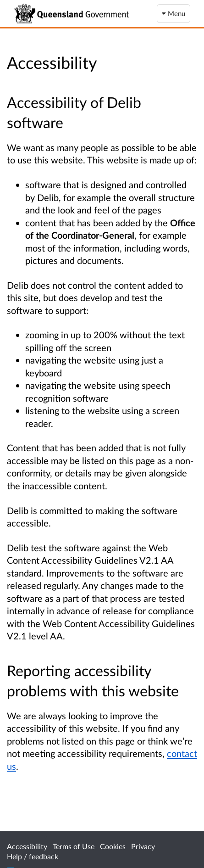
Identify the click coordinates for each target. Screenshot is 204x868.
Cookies (113, 846)
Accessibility (27, 846)
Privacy (143, 846)
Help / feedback (33, 856)
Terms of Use (74, 846)
